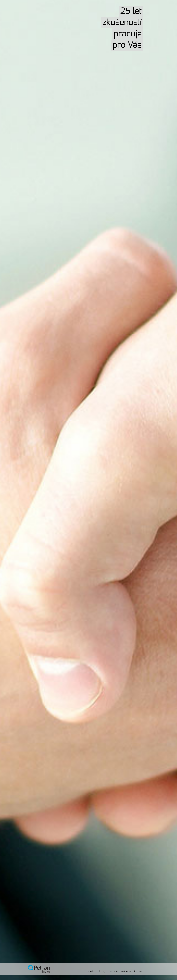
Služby (102, 972)
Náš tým (126, 972)
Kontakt (139, 972)
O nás (91, 972)
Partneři (113, 972)
